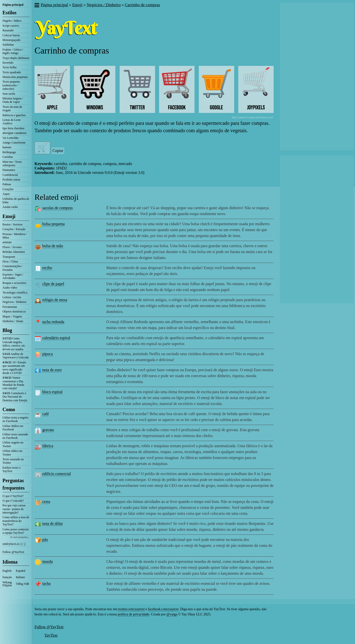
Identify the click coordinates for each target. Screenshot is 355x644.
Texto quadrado (12, 72)
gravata (48, 430)
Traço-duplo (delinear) (16, 58)
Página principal (13, 5)
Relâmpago (9, 152)
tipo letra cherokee (13, 128)
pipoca (47, 354)
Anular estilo (10, 207)
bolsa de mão (53, 246)
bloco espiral (52, 392)
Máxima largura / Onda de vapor (13, 100)
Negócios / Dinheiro (14, 302)
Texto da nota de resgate (12, 109)
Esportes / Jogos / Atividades (13, 276)
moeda (47, 561)
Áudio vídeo (10, 288)
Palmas (7, 184)
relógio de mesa (55, 300)
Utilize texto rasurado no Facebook (15, 436)
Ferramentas (10, 307)
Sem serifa (9, 94)
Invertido (8, 63)
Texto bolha (9, 67)
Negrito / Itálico (12, 21)
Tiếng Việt (23, 584)
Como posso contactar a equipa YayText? (16, 531)
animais (7, 242)
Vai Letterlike (11, 138)
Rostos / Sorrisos (12, 224)
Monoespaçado (11, 40)
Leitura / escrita (12, 297)
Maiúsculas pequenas (15, 77)
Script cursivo (11, 26)
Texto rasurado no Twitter (13, 461)
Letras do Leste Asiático (12, 122)
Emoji (9, 216)
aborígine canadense (15, 133)
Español (21, 571)
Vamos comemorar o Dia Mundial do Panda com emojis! (13, 383)
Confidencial (10, 175)
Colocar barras (11, 35)
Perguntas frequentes (14, 484)
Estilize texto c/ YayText (12, 469)
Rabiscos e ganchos (14, 115)
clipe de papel (53, 284)
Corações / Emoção (14, 229)
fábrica (48, 446)
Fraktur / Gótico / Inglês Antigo (13, 51)
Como (9, 409)
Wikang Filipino (7, 584)
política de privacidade (134, 614)
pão (45, 540)
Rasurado (8, 30)
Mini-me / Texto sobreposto (12, 164)
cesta (46, 502)
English (7, 571)
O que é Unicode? (13, 501)
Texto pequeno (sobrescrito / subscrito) (11, 85)
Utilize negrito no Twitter (13, 444)
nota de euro (52, 370)
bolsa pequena (53, 224)
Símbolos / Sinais (13, 321)
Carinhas (8, 157)
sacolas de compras (57, 208)
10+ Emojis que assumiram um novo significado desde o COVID (14, 368)
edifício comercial (56, 474)
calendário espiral (56, 338)
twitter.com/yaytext (131, 609)
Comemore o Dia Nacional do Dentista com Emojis (15, 397)
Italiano (21, 577)
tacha (46, 583)
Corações (8, 189)
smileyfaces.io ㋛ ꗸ (14, 544)
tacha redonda (53, 322)
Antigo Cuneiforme (14, 143)
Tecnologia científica (15, 293)
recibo (47, 268)
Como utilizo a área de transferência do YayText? (16, 521)
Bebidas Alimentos (14, 252)
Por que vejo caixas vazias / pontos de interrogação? (14, 509)
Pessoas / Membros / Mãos (15, 236)
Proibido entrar (11, 180)
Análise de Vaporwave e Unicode (16, 356)
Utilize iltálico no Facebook (13, 428)
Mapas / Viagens (12, 316)
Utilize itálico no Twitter (12, 453)
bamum (7, 147)
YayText (51, 635)
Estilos (9, 13)
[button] (37, 6)
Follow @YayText (13, 552)
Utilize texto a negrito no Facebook (15, 419)
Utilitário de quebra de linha (16, 201)
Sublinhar (8, 45)
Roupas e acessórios (14, 283)
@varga (172, 614)
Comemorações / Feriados (12, 268)
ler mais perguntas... (20, 537)
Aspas (6, 194)
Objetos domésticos (14, 312)
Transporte (9, 257)
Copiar (58, 151)
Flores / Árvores (12, 247)
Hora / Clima (10, 261)
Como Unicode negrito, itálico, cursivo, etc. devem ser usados (14, 344)
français (7, 577)
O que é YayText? (13, 496)
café (45, 414)
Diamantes (9, 170)
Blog (7, 330)
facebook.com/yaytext (163, 609)
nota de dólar (53, 524)
